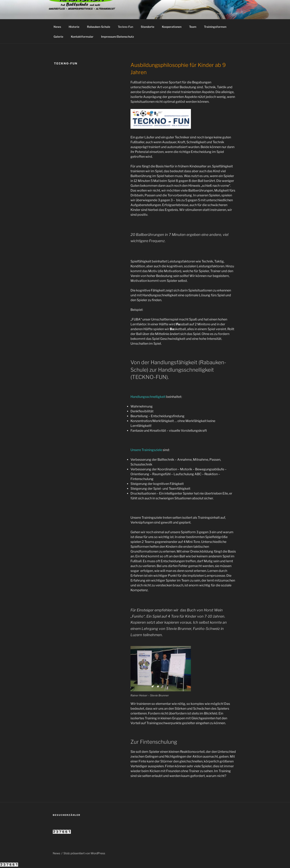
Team (193, 27)
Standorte (148, 27)
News (57, 27)
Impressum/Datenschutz (118, 37)
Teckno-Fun (125, 27)
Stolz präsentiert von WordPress (84, 853)
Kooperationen (172, 27)
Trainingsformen (215, 27)
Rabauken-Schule (99, 27)
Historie (74, 27)
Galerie (58, 37)
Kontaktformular (82, 37)
